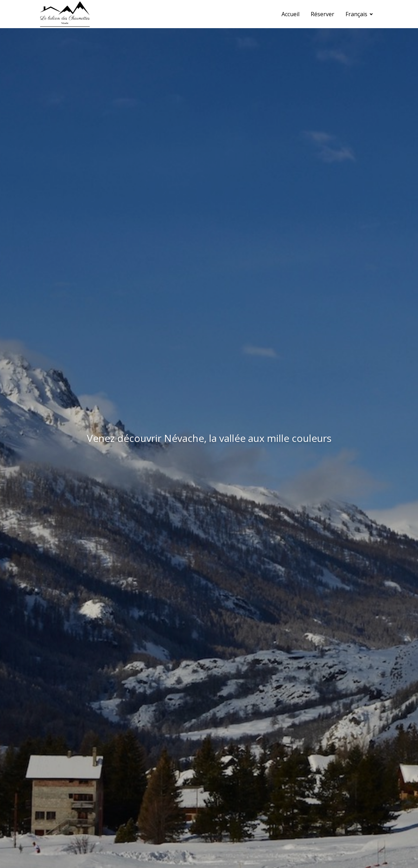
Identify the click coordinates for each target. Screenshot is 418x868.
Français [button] (357, 14)
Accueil (290, 14)
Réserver (322, 14)
